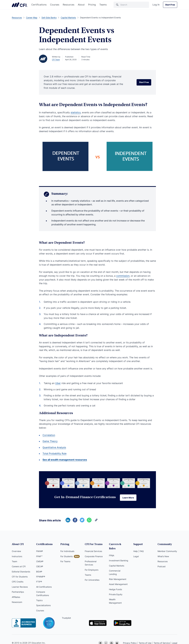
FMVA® (39, 552)
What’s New (163, 557)
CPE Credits (18, 582)
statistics (76, 112)
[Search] (131, 5)
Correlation (49, 435)
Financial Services (93, 552)
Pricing (92, 5)
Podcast (162, 567)
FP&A (112, 552)
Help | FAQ (139, 552)
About (81, 5)
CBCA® (40, 567)
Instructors (17, 557)
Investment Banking (119, 557)
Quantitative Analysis (54, 447)
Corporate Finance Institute (20, 5)
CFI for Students (20, 577)
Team (14, 562)
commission (123, 276)
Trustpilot (66, 618)
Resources (69, 5)
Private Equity (116, 591)
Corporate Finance (94, 557)
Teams (103, 5)
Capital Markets (117, 562)
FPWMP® (41, 577)
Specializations (43, 606)
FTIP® (39, 582)
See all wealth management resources (65, 460)
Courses (55, 5)
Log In (156, 5)
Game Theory (50, 441)
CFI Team (56, 60)
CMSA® (40, 562)
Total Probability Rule (54, 453)
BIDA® (39, 572)
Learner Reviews (20, 587)
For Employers (92, 570)
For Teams (65, 562)
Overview (16, 552)
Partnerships (18, 592)
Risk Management (118, 575)
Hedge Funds (115, 585)
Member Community (167, 552)
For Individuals (67, 552)
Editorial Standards (21, 572)
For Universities (92, 580)
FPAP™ (39, 557)
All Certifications (44, 587)
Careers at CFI (19, 567)
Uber (58, 383)
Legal (136, 557)
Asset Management (118, 580)
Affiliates (16, 597)
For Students (67, 557)
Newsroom (17, 603)
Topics (39, 601)
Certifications (39, 5)
